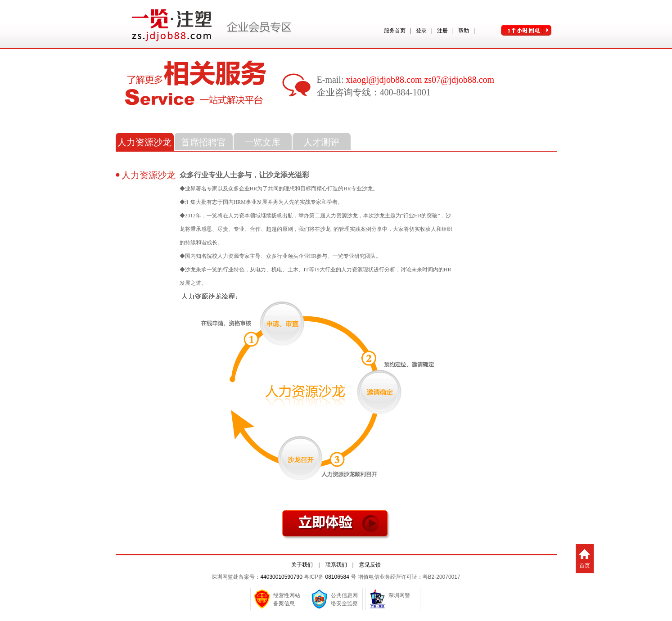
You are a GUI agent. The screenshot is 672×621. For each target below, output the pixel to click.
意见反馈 (370, 565)
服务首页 (395, 31)
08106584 (337, 577)
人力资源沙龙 (144, 142)
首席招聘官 (203, 142)
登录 (421, 31)
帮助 (464, 31)
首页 (585, 566)
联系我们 (336, 565)
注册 (442, 31)
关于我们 (302, 565)
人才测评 (321, 142)
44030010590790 (281, 577)
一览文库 (262, 142)
